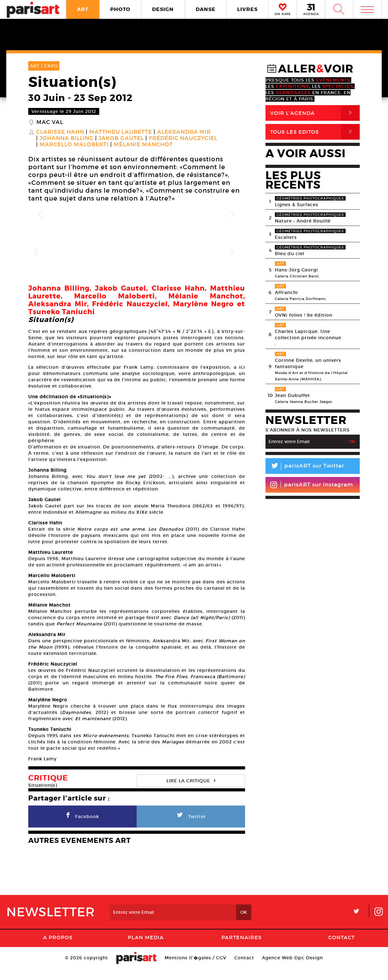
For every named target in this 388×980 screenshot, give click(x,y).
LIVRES (247, 9)
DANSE (206, 9)
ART (83, 9)
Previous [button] (41, 215)
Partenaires (242, 948)
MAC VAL (50, 122)
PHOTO (120, 9)
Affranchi (286, 292)
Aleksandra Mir (184, 132)
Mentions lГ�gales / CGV (196, 969)
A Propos (58, 948)
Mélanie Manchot (143, 145)
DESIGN (163, 9)
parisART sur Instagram (311, 485)
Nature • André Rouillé (303, 221)
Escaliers (286, 237)
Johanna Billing (67, 138)
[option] (137, 215)
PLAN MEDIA (146, 948)
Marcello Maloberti (74, 145)
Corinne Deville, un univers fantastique (308, 363)
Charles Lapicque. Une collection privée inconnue (308, 335)
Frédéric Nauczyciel (183, 138)
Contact (342, 948)
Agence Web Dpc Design (292, 969)
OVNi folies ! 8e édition (304, 315)
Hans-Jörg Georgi (296, 270)
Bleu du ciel (290, 254)
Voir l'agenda (315, 113)
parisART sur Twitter (305, 467)
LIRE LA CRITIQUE (191, 791)
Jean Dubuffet (292, 395)
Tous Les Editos (315, 132)
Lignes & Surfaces (297, 205)
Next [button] (232, 215)
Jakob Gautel (121, 138)
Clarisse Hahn (60, 132)
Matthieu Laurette (121, 132)
